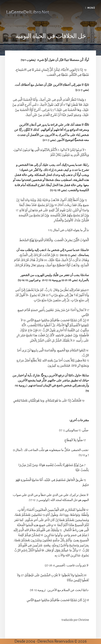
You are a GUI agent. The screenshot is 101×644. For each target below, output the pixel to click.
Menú (91, 8)
